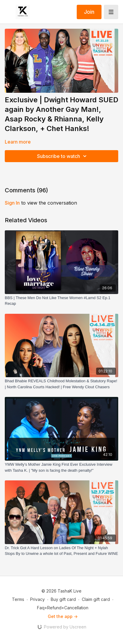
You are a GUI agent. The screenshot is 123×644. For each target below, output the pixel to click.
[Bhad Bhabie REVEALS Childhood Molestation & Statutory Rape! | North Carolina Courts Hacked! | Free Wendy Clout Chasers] (61, 384)
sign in (12, 203)
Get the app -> (63, 616)
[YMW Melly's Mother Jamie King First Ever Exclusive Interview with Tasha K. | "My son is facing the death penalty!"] (61, 467)
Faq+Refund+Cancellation (63, 608)
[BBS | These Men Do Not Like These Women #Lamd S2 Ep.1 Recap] (61, 301)
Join (89, 12)
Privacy (37, 599)
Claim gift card (96, 599)
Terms (18, 599)
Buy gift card (63, 599)
